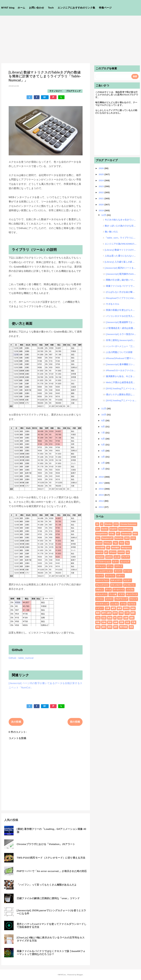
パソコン (100, 599)
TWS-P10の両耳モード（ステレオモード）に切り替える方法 (51, 858)
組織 (116, 622)
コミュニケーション (104, 571)
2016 (102, 489)
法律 (126, 618)
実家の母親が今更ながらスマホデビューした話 (121, 310)
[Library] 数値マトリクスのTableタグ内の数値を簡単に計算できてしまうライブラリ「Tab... (121, 250)
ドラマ (121, 594)
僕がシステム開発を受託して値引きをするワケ (121, 394)
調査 (98, 627)
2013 (102, 507)
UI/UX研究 (100, 548)
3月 (103, 457)
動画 (98, 613)
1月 (103, 469)
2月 (103, 463)
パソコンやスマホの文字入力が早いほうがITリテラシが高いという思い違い (121, 316)
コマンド (119, 566)
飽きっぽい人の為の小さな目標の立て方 (121, 226)
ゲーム (110, 566)
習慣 (122, 622)
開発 (110, 627)
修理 (113, 608)
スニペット (110, 576)
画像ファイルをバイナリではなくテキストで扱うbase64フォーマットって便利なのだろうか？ (51, 953)
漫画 (132, 618)
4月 (103, 451)
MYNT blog (8, 8)
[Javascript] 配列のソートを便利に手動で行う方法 (121, 268)
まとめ (117, 557)
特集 (98, 622)
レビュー (100, 608)
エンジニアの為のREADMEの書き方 (121, 244)
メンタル (115, 604)
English (113, 529)
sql (128, 552)
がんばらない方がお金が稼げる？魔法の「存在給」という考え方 (121, 292)
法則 (120, 618)
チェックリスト (102, 585)
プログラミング (73, 91)
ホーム (21, 8)
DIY (98, 529)
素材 (110, 622)
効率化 (126, 608)
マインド (134, 599)
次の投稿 (16, 722)
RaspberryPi (107, 538)
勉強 (133, 608)
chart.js (99, 552)
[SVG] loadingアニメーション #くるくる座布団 (121, 400)
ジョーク (100, 576)
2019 (102, 210)
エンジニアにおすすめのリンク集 (76, 8)
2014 (102, 501)
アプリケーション (103, 562)
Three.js (108, 543)
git (106, 552)
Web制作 (116, 548)
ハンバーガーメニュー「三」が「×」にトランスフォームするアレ (121, 346)
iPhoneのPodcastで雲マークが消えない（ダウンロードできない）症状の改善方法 (121, 358)
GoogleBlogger (126, 529)
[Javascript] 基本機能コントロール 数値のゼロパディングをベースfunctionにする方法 (121, 364)
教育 (133, 613)
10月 (104, 415)
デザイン (100, 590)
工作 (127, 613)
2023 (102, 186)
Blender (108, 524)
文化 (98, 618)
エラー (115, 562)
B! (45, 97)
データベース (119, 590)
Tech (51, 8)
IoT (118, 534)
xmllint (109, 557)
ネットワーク (132, 594)
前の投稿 (75, 722)
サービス (128, 571)
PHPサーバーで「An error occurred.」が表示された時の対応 (52, 871)
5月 (103, 445)
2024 (102, 180)
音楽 (131, 627)
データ (108, 590)
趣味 (104, 627)
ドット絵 (113, 594)
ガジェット (101, 566)
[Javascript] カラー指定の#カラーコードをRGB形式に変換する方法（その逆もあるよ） (121, 334)
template (100, 557)
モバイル (132, 604)
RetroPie (119, 538)
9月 (103, 420)
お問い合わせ (37, 8)
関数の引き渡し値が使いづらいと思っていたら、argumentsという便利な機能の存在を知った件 (121, 280)
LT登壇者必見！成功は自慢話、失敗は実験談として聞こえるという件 (121, 328)
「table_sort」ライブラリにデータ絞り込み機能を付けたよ (121, 238)
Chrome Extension (128, 524)
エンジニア (125, 562)
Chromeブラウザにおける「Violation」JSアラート (46, 844)
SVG (133, 538)
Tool (122, 543)
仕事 (107, 608)
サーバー (118, 571)
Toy (127, 543)
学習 (121, 613)
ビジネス (109, 599)
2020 (102, 205)
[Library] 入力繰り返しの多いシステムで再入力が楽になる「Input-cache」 (121, 262)
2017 (102, 483)
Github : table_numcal (21, 658)
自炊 (128, 622)
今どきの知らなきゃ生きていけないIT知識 (121, 220)
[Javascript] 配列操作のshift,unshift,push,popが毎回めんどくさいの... (121, 274)
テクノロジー (56, 91)
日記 (104, 618)
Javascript (126, 534)
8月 (103, 427)
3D (97, 524)
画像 (104, 622)
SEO (127, 538)
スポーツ (120, 576)
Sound (99, 543)
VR (108, 548)
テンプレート (129, 585)
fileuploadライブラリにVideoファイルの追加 (121, 298)
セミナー (128, 580)
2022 (102, 192)
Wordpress (126, 548)
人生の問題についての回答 (119, 352)
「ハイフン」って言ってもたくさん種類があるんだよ (47, 885)
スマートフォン (102, 580)
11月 (104, 409)
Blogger (80, 975)
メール (123, 604)
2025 (102, 174)
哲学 (115, 613)
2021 (102, 198)
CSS (116, 524)
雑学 (116, 627)
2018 (102, 477)
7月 (103, 433)
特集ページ (105, 8)
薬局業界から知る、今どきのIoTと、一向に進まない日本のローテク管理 (121, 376)
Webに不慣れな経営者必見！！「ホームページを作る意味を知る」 (121, 382)
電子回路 (123, 627)
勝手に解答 (107, 613)
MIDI (135, 534)
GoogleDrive (102, 534)
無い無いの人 (111, 232)
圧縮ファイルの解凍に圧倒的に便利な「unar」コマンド (48, 898)
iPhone (113, 552)
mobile (121, 552)
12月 (104, 215)
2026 (102, 168)
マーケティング (102, 604)
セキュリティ (116, 580)
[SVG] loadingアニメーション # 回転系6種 (121, 388)
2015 (102, 495)
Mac (98, 538)
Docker (105, 529)
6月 (103, 439)
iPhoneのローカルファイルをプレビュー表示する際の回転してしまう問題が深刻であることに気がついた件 (121, 370)
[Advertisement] (70, 37)
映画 (110, 618)
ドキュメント (101, 594)
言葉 (134, 622)
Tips (115, 543)
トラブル (130, 590)
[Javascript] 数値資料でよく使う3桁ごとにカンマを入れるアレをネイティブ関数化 (121, 322)
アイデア (126, 557)
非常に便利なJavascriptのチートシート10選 (121, 340)
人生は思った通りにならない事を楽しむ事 (121, 256)
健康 (119, 608)
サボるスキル (113, 304)
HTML (112, 534)
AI (102, 524)
